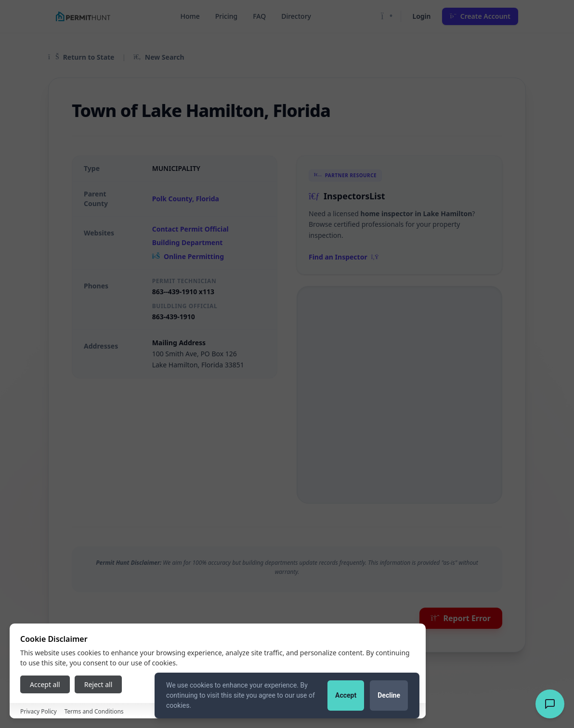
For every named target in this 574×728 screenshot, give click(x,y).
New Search (159, 57)
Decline (389, 695)
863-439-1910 (174, 317)
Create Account (480, 16)
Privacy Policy (39, 711)
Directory (296, 16)
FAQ (259, 16)
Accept (346, 695)
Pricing (226, 16)
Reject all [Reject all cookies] (98, 684)
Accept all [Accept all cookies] (45, 684)
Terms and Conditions (94, 711)
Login (422, 16)
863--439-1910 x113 (183, 292)
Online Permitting (188, 256)
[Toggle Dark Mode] (387, 16)
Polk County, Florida (186, 199)
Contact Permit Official (190, 229)
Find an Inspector (344, 257)
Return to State (81, 57)
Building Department (188, 242)
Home (190, 16)
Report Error (461, 618)
